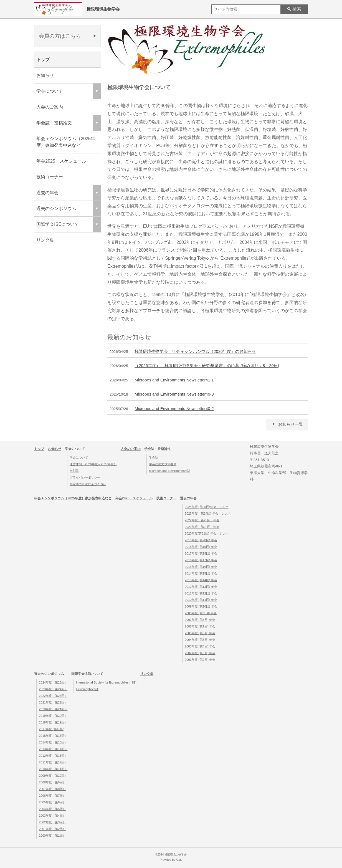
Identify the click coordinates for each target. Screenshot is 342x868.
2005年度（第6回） (52, 802)
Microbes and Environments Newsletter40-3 (174, 394)
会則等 (74, 471)
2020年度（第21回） (53, 709)
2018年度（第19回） (53, 722)
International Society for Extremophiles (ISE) (106, 682)
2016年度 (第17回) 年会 (201, 560)
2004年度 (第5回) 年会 (200, 640)
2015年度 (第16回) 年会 (201, 567)
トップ (43, 60)
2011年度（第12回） (53, 762)
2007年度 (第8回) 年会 (200, 620)
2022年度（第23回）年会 (202, 520)
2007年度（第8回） (52, 789)
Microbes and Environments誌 (170, 471)
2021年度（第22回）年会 (202, 527)
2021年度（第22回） (53, 702)
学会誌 (154, 457)
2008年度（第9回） (52, 782)
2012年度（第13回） (53, 756)
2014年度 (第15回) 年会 (201, 573)
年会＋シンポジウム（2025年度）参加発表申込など (66, 142)
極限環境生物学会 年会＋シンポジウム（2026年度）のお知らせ (195, 351)
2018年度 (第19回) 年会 (201, 547)
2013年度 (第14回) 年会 (201, 580)
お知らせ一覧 (287, 424)
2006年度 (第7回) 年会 (200, 626)
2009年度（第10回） (53, 776)
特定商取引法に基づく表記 (88, 484)
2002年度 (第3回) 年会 (200, 653)
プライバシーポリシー (85, 477)
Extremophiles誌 (87, 689)
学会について (79, 457)
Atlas (179, 860)
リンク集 (45, 240)
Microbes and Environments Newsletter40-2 (174, 409)
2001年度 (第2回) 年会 (200, 660)
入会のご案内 (50, 107)
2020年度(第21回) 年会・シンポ (207, 533)
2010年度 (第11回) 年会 (201, 600)
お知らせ (45, 75)
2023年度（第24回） (53, 689)
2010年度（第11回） (53, 769)
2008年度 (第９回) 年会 (201, 613)
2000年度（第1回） (52, 836)
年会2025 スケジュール (61, 161)
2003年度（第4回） (52, 816)
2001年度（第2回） (52, 829)
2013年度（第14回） (53, 749)
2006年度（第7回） (52, 796)
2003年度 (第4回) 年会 (200, 646)
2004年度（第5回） (52, 809)
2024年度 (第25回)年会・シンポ (207, 507)
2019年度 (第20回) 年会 (201, 540)
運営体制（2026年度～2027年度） (93, 464)
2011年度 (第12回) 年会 (201, 593)
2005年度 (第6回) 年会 (200, 633)
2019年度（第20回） (53, 716)
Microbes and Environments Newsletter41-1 (174, 380)
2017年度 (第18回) (52, 729)
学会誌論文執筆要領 (163, 464)
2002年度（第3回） (52, 822)
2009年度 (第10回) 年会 (201, 606)
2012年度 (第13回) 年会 (201, 587)
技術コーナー (50, 177)
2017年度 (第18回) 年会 (201, 553)
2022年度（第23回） (53, 696)
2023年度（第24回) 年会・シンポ (208, 513)
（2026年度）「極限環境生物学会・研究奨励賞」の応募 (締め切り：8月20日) (207, 366)
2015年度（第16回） (53, 736)
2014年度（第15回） (53, 742)
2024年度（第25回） (53, 682)
